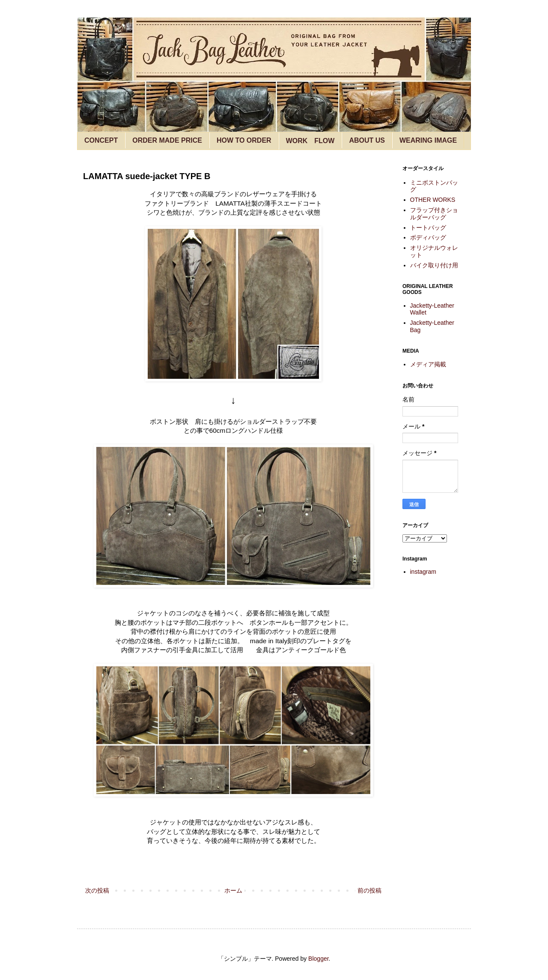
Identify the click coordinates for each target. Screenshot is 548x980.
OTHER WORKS (433, 200)
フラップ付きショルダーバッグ (434, 214)
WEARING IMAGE (428, 140)
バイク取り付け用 (434, 265)
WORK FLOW (310, 141)
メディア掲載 (428, 364)
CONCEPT (101, 140)
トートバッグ (428, 228)
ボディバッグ (428, 237)
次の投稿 (97, 890)
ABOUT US (367, 140)
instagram (423, 572)
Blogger (318, 959)
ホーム (233, 890)
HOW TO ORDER (244, 140)
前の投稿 (369, 890)
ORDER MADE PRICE (167, 140)
